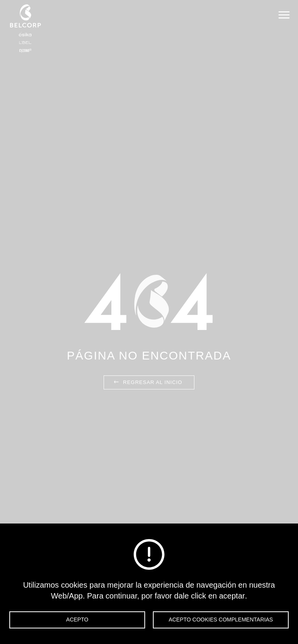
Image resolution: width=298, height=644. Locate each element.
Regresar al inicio (147, 382)
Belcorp (25, 28)
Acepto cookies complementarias (221, 620)
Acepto (77, 620)
